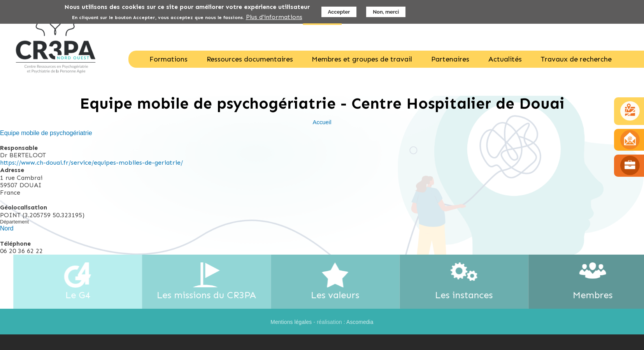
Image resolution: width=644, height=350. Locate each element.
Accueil (322, 122)
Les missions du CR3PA (212, 295)
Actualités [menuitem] (505, 59)
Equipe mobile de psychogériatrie (46, 133)
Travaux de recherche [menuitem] (576, 59)
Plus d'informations (274, 16)
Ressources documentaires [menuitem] (250, 59)
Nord (7, 228)
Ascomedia (360, 322)
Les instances (469, 295)
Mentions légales (291, 322)
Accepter (339, 11)
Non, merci (386, 11)
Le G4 (83, 295)
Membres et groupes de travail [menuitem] (362, 59)
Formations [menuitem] (168, 59)
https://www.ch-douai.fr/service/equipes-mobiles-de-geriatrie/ (91, 163)
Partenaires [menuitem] (450, 59)
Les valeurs (341, 295)
